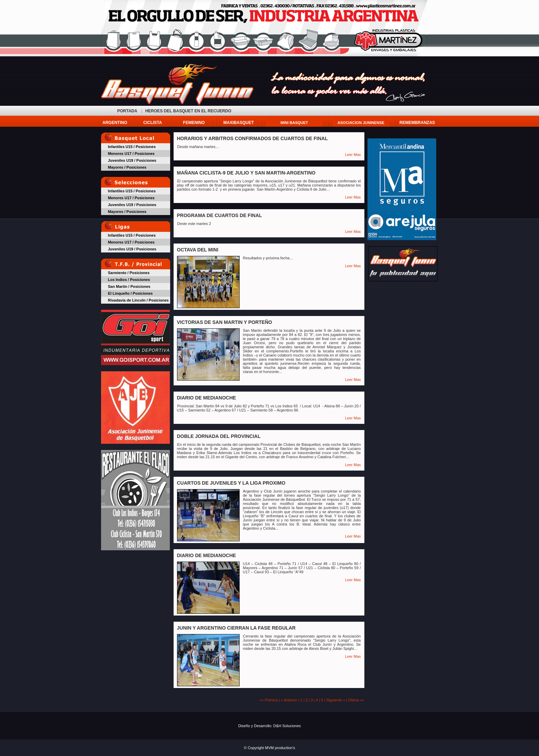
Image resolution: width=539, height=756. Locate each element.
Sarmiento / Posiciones (129, 273)
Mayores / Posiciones (127, 167)
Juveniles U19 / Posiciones (132, 160)
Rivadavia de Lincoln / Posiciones (138, 300)
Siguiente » (336, 700)
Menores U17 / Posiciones (131, 154)
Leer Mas (353, 155)
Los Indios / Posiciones (129, 280)
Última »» (356, 700)
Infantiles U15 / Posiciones (132, 147)
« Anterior (289, 700)
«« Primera (269, 700)
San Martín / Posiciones (129, 286)
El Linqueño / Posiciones (130, 293)
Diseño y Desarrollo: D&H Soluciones (269, 726)
